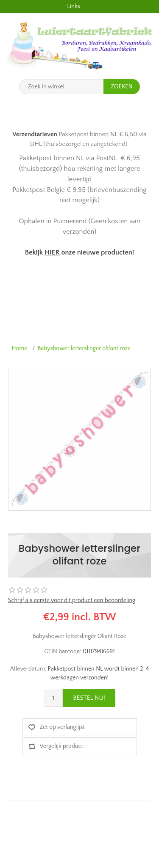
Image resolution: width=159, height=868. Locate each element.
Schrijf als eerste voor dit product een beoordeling (72, 600)
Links (73, 6)
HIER (52, 252)
